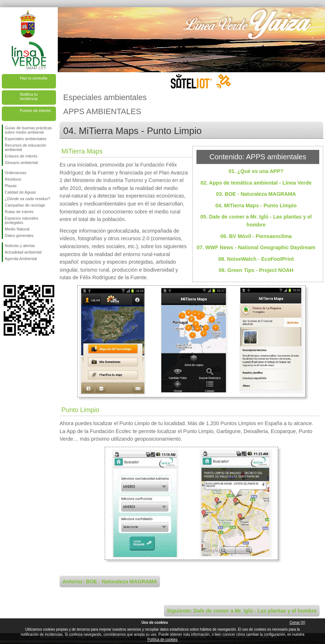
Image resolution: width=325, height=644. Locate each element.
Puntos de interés (35, 111)
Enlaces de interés (21, 156)
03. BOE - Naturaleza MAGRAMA (256, 194)
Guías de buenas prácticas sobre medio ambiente (28, 130)
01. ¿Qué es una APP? (256, 171)
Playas (11, 186)
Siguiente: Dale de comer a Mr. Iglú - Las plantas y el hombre (242, 611)
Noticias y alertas (20, 246)
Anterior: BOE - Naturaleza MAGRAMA (110, 582)
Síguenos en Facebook (6, 273)
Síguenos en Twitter (18, 273)
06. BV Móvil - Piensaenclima (256, 236)
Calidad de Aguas (20, 192)
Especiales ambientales (26, 139)
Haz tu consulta (34, 78)
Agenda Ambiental (21, 259)
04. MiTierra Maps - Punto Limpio (256, 206)
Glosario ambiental (21, 163)
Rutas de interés (19, 212)
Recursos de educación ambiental (25, 147)
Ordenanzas (16, 173)
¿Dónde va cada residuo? (27, 199)
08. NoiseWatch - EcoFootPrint (256, 259)
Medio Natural (17, 229)
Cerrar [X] (297, 623)
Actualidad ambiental (23, 252)
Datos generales (19, 235)
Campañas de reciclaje (25, 205)
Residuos (13, 179)
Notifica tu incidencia (29, 96)
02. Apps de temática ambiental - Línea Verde (256, 183)
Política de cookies (162, 639)
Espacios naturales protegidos (21, 220)
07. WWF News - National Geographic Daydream (256, 247)
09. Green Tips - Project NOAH (256, 270)
